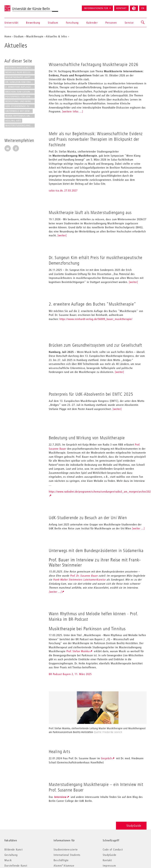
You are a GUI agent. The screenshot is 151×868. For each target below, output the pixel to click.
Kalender (92, 23)
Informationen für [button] (96, 8)
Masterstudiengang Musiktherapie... (20, 126)
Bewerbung (33, 23)
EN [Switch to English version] (143, 8)
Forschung (72, 23)
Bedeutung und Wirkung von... (20, 101)
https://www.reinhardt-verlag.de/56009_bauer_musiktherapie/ (96, 319)
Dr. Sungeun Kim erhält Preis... (20, 82)
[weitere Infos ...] (73, 111)
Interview (60, 797)
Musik (8, 860)
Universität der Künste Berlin (18, 7)
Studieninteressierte (66, 849)
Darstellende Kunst (16, 865)
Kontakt (121, 8)
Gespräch (106, 758)
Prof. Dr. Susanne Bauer (84, 576)
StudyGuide (131, 826)
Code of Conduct (113, 849)
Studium (53, 23)
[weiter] (62, 235)
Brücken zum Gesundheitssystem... (20, 92)
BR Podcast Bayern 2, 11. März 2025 (70, 674)
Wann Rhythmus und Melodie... (20, 116)
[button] (143, 23)
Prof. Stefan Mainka (78, 651)
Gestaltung (11, 855)
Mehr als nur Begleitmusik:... (20, 72)
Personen (111, 23)
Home (8, 36)
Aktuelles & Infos (56, 36)
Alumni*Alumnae (64, 865)
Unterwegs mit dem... (19, 111)
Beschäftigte (61, 860)
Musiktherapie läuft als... (20, 77)
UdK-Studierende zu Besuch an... (20, 106)
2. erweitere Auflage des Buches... (20, 87)
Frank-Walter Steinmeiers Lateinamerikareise (79, 579)
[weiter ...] (138, 528)
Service (129, 23)
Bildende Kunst (13, 849)
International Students (67, 855)
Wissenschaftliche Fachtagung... (20, 68)
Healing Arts (13, 121)
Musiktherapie (35, 36)
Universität (11, 23)
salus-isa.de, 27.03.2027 (63, 190)
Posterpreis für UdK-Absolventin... (20, 97)
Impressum (109, 865)
